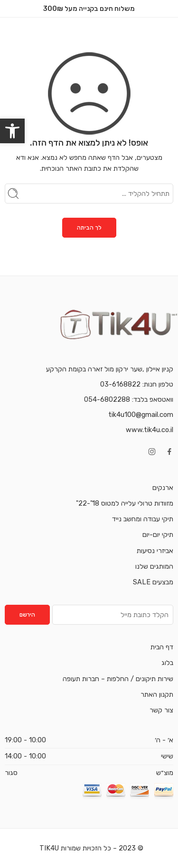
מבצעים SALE (153, 582)
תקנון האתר (157, 694)
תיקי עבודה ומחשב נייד (143, 519)
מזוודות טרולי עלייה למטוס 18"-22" (125, 503)
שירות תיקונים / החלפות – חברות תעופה (118, 679)
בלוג (167, 663)
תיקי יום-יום (158, 535)
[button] (12, 131)
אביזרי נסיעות (155, 551)
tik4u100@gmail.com (141, 415)
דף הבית (162, 647)
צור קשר (161, 710)
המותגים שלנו (154, 566)
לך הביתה (89, 228)
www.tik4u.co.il (150, 430)
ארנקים (163, 488)
